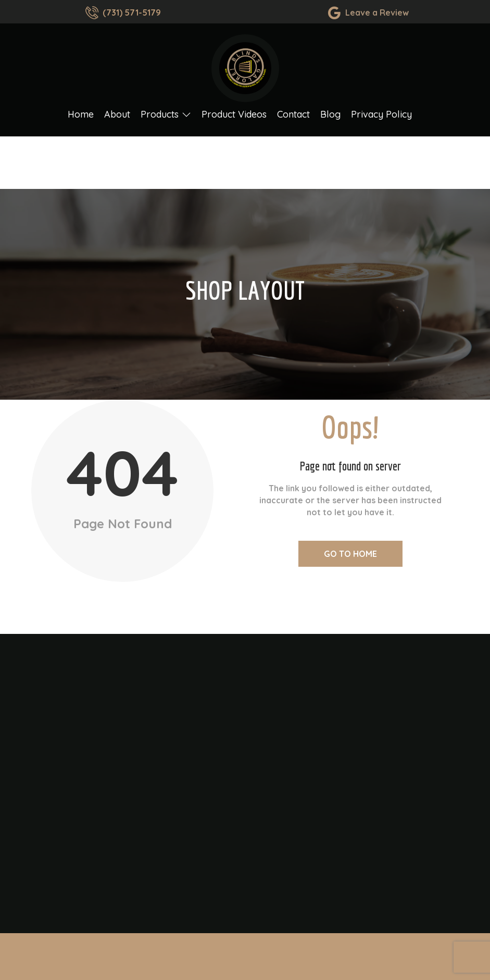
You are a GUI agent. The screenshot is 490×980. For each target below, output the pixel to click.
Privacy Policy (381, 118)
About (117, 118)
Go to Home (350, 554)
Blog (330, 118)
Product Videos (234, 118)
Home (81, 118)
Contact (293, 118)
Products (166, 118)
